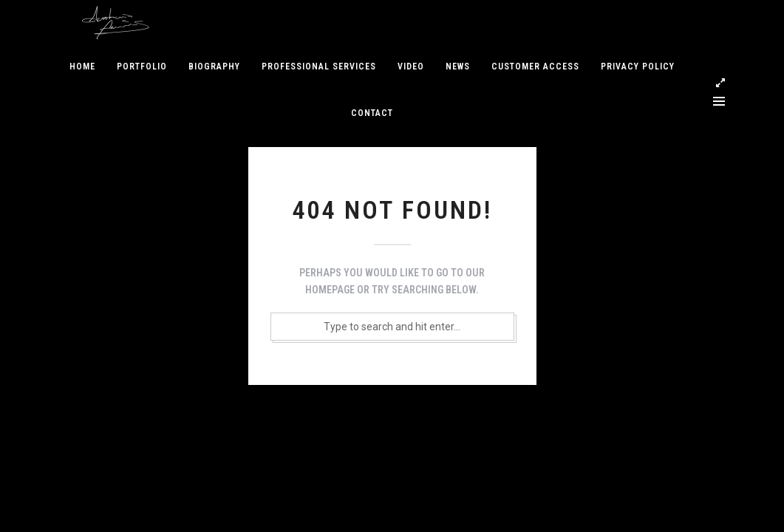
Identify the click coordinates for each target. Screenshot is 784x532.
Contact (372, 113)
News (458, 66)
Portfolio (142, 66)
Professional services (319, 66)
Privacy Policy (638, 66)
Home (82, 66)
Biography (214, 66)
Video (411, 66)
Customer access (535, 66)
